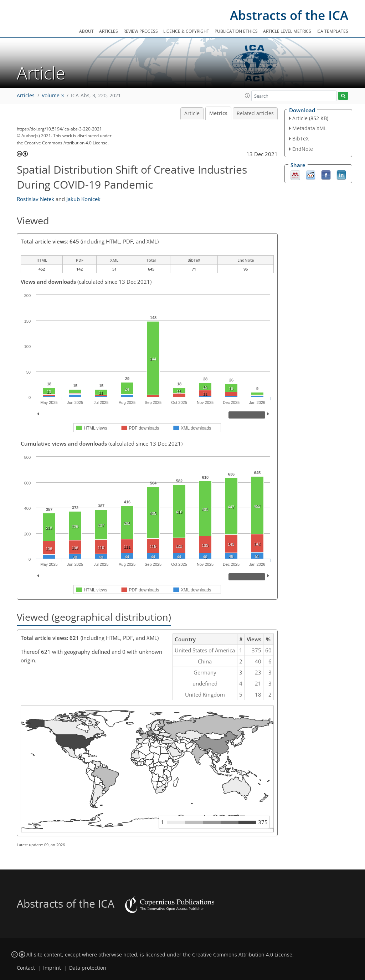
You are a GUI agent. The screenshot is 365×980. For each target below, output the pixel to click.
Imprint (52, 968)
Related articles (255, 113)
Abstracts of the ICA (289, 15)
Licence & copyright (186, 31)
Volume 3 (53, 96)
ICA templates (332, 31)
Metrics (218, 113)
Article (192, 113)
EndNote (303, 149)
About (86, 31)
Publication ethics (236, 31)
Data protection (88, 968)
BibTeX (300, 138)
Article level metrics (287, 31)
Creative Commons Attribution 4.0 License (242, 955)
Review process (141, 31)
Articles (109, 31)
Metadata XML (309, 128)
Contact (26, 968)
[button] (247, 96)
